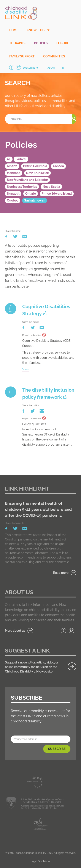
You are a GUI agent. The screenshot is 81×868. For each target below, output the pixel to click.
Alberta (12, 166)
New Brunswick (37, 173)
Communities (54, 56)
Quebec (13, 200)
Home (14, 30)
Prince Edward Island (57, 194)
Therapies (17, 43)
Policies (41, 43)
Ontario (31, 194)
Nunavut (13, 194)
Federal (21, 159)
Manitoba (14, 173)
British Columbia (35, 166)
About (51, 68)
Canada (58, 166)
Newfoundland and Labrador (27, 180)
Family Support (22, 56)
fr (62, 68)
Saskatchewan (35, 200)
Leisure (63, 43)
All (9, 159)
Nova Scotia (51, 187)
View (26, 369)
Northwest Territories (22, 187)
